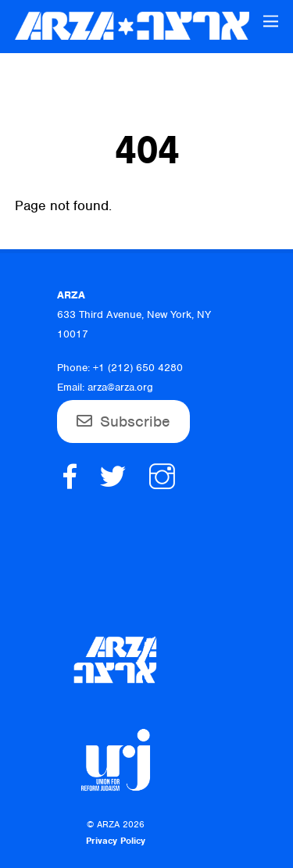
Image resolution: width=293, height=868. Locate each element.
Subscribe (135, 421)
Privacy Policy (116, 841)
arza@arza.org (120, 387)
